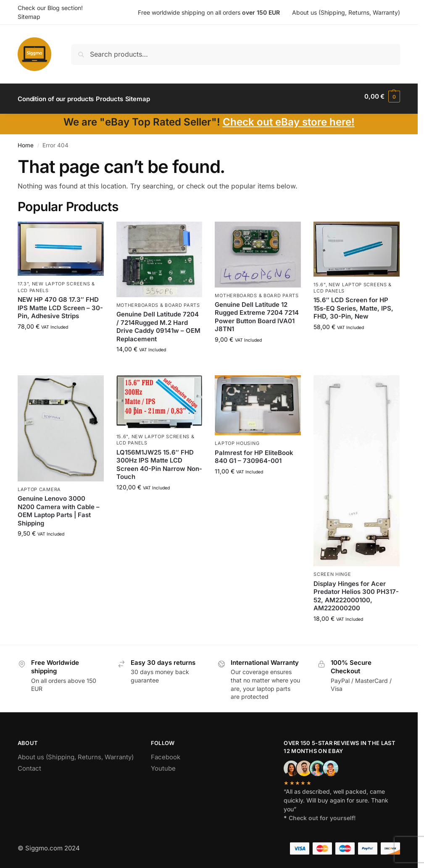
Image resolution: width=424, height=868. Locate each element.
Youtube (163, 764)
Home (26, 141)
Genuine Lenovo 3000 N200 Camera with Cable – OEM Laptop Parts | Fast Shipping (59, 506)
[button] (382, 97)
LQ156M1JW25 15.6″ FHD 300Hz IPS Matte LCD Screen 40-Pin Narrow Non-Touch (159, 460)
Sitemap (29, 17)
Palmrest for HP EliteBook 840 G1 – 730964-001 (254, 452)
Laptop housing (237, 439)
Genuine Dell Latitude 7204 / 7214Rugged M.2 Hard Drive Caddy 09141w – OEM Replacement (158, 322)
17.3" (23, 279)
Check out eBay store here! (289, 117)
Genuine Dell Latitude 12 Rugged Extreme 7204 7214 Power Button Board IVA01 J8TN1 (257, 312)
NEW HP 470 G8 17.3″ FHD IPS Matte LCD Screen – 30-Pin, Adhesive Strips (60, 303)
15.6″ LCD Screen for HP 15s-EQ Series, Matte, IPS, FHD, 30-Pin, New (353, 303)
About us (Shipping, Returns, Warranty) (346, 12)
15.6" (320, 280)
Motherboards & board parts (158, 301)
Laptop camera (39, 484)
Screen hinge (332, 570)
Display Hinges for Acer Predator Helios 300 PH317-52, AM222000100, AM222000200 (356, 591)
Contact (29, 764)
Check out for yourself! (322, 813)
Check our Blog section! (50, 8)
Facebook (166, 752)
